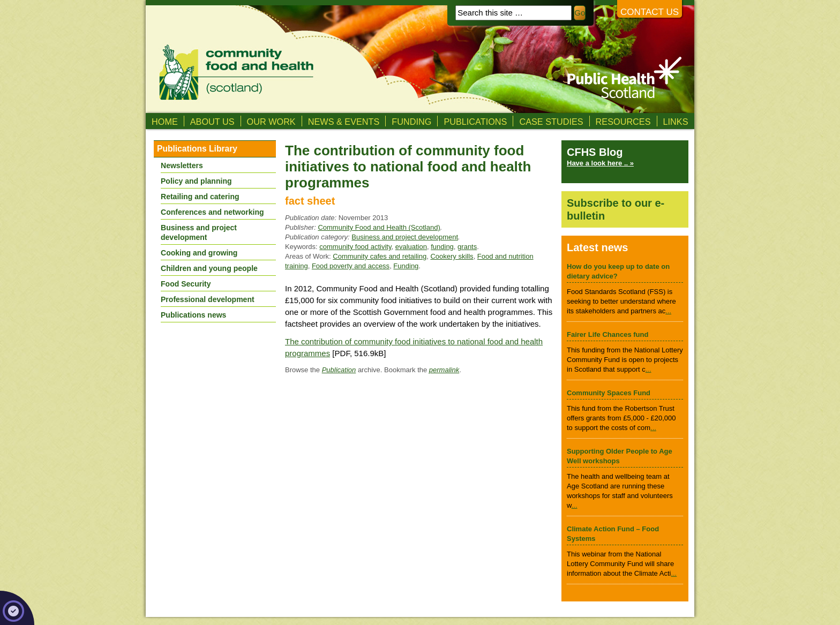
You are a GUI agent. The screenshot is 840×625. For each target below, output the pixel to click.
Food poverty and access (351, 266)
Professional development (208, 299)
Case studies (551, 122)
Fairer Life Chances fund (607, 334)
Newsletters (182, 165)
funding (442, 247)
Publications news (193, 315)
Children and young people (209, 268)
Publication (339, 370)
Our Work (271, 122)
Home (165, 122)
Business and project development (405, 237)
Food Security (186, 284)
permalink (444, 370)
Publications (475, 122)
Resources (623, 122)
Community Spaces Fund (609, 393)
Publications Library (197, 149)
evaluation (411, 247)
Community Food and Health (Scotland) (379, 227)
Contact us (650, 12)
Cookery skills (452, 256)
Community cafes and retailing (380, 256)
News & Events (344, 122)
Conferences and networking (212, 212)
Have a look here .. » (600, 163)
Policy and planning (196, 181)
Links (676, 122)
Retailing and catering (200, 197)
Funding (411, 122)
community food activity (355, 247)
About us (212, 122)
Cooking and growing (199, 253)
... (668, 311)
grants (467, 247)
